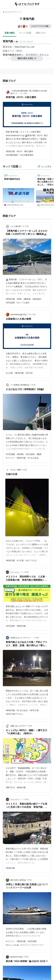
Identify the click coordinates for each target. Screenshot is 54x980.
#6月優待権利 (12, 155)
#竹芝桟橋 (10, 454)
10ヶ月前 (32, 315)
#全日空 (29, 373)
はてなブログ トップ (12, 12)
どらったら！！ (16, 572)
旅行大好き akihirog (18, 880)
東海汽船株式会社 (12, 179)
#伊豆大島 (34, 710)
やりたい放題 (16, 470)
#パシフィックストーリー (32, 945)
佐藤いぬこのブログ (18, 726)
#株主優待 (29, 151)
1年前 (33, 385)
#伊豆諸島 (10, 303)
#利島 (19, 299)
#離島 (39, 454)
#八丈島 (9, 373)
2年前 (29, 880)
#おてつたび (31, 560)
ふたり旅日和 (16, 226)
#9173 (20, 151)
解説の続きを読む (27, 58)
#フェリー (10, 458)
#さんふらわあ (12, 945)
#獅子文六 (10, 787)
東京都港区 (32, 55)
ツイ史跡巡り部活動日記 (20, 385)
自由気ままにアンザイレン (22, 638)
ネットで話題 (25, 33)
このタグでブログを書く (40, 26)
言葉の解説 (10, 33)
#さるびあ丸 (33, 458)
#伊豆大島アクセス (14, 714)
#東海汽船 (10, 151)
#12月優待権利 (26, 155)
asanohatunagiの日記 (19, 315)
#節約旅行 (37, 299)
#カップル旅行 (23, 303)
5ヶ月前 (24, 93)
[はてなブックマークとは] (20, 166)
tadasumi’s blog (16, 957)
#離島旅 (27, 299)
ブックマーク (11, 175)
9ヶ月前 (26, 226)
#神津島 (20, 454)
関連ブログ (41, 33)
